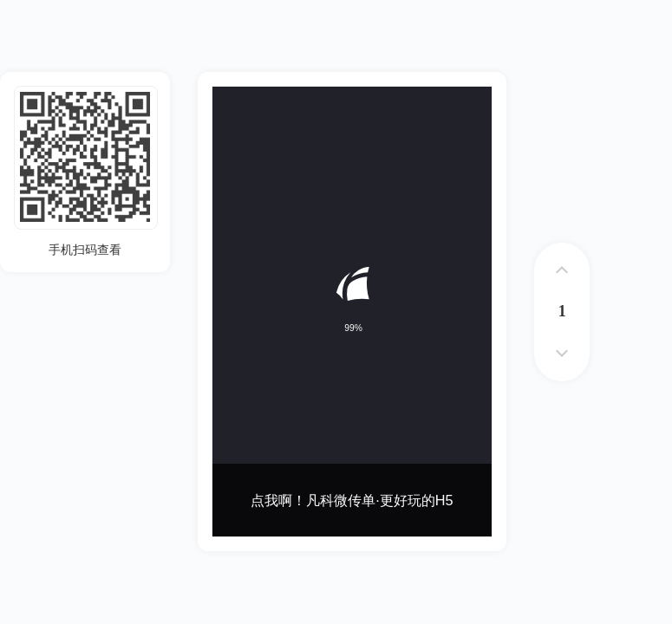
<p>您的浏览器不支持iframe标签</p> (352, 312)
